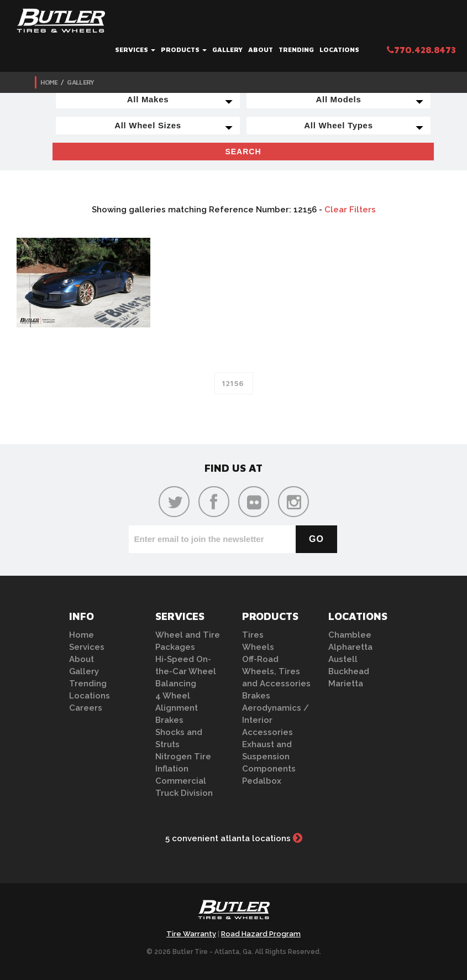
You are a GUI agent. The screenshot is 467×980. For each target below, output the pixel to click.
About (261, 49)
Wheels (258, 647)
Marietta (346, 684)
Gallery (227, 49)
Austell (343, 659)
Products (184, 49)
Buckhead (349, 671)
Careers (86, 708)
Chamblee (350, 635)
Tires (253, 635)
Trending (296, 49)
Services (135, 49)
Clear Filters (350, 210)
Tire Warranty (191, 934)
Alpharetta (350, 647)
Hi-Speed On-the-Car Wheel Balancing (186, 671)
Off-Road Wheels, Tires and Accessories (276, 671)
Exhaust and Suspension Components (269, 757)
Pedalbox (262, 781)
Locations (339, 49)
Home (49, 82)
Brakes (169, 720)
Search (243, 152)
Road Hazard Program (261, 934)
